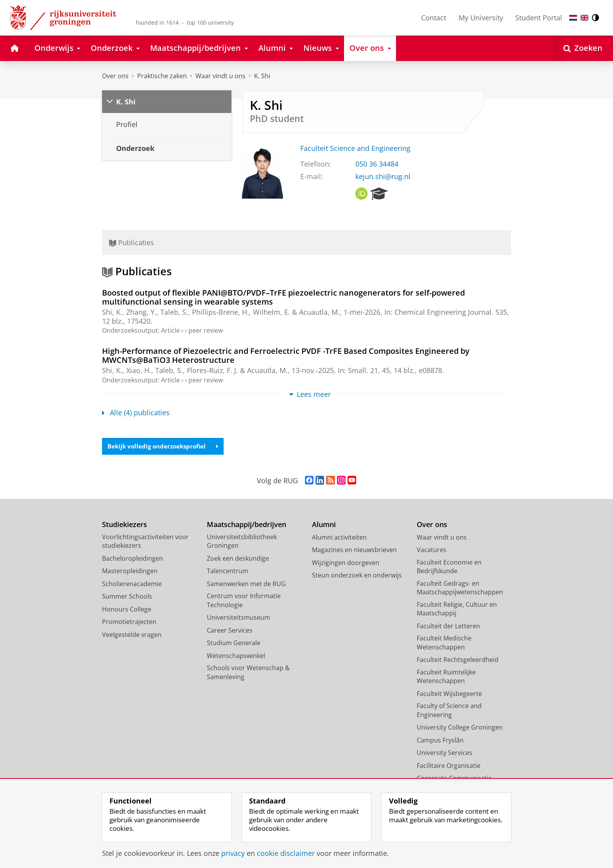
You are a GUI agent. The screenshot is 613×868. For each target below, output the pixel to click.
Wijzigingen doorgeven (346, 563)
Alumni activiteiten (339, 538)
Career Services (230, 631)
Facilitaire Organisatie (449, 766)
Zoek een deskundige (238, 559)
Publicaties (132, 242)
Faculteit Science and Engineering (355, 148)
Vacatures (432, 551)
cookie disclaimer (286, 853)
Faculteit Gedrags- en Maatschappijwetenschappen (460, 588)
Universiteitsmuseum (238, 618)
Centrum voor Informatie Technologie (244, 601)
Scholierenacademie (132, 584)
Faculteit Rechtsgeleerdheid (458, 660)
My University (481, 18)
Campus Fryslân (440, 741)
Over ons (115, 76)
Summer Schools (127, 597)
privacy (233, 853)
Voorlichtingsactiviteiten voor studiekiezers (145, 542)
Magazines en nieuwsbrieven (354, 551)
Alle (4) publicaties (136, 412)
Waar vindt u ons (220, 76)
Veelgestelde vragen (132, 635)
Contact (434, 18)
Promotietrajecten (129, 622)
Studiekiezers (125, 525)
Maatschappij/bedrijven (246, 525)
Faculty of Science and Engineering (449, 711)
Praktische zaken (162, 76)
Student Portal (539, 18)
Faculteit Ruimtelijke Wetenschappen (446, 677)
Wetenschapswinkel (236, 656)
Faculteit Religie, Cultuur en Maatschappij (457, 609)
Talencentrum (228, 572)
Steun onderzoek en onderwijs (357, 576)
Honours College (127, 610)
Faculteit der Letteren (448, 626)
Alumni (324, 525)
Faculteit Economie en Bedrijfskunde (449, 567)
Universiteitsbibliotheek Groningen (242, 542)
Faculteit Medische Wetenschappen (444, 643)
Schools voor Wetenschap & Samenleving (248, 673)
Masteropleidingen (130, 572)
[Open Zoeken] (583, 48)
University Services (445, 753)
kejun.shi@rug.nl (383, 176)
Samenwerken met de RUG (246, 584)
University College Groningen (460, 728)
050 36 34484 (377, 164)
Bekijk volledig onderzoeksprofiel (166, 447)
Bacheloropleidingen (133, 559)
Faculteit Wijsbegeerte (449, 694)
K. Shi (262, 76)
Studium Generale (234, 644)
